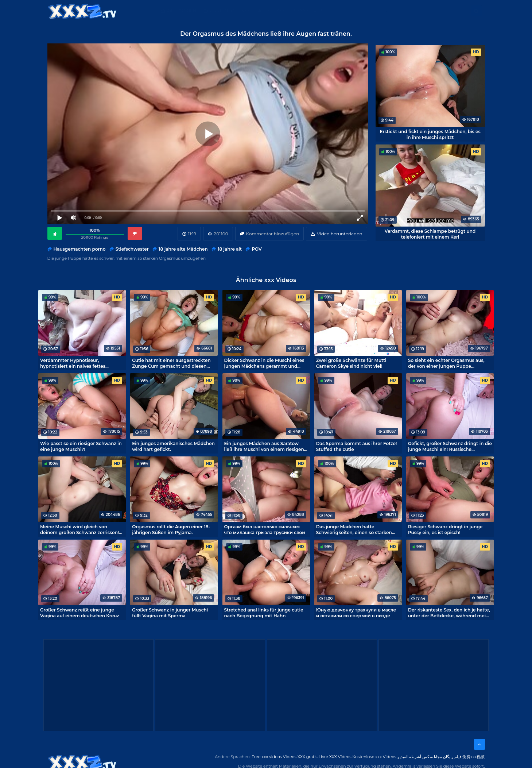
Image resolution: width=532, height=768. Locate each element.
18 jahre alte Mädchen (183, 249)
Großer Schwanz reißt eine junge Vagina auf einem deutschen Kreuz (80, 613)
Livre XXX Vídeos (335, 757)
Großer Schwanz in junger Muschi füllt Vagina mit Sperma (170, 613)
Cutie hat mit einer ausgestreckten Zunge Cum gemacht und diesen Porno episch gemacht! (171, 363)
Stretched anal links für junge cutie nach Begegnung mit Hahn (264, 613)
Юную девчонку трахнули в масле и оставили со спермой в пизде (356, 613)
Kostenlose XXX (230, 11)
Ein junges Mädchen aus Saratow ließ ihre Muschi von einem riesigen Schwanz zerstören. (264, 446)
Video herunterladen (339, 234)
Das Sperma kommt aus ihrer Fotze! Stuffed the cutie (357, 446)
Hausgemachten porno (80, 249)
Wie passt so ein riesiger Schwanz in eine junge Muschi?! (81, 446)
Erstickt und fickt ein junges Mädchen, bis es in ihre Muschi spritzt (430, 134)
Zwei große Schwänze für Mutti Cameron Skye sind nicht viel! (351, 363)
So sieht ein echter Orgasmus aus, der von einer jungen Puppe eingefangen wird (446, 363)
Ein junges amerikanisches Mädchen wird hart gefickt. (173, 446)
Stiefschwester (132, 249)
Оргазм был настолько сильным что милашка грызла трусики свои (265, 529)
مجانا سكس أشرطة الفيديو (420, 757)
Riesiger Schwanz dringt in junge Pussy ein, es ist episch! (445, 529)
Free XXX (274, 11)
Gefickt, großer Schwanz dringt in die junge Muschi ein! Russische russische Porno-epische (450, 446)
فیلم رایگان (452, 757)
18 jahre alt (230, 249)
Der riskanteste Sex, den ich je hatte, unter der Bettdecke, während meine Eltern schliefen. (450, 613)
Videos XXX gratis (300, 757)
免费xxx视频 (474, 757)
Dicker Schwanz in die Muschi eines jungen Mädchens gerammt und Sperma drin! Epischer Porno (264, 363)
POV (257, 249)
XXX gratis (310, 11)
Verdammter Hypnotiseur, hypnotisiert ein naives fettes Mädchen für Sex (73, 363)
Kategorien (182, 11)
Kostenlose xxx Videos (374, 757)
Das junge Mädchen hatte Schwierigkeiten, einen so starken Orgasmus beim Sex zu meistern (354, 529)
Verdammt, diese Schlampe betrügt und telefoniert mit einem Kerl (430, 234)
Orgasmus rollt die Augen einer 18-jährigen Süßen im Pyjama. (171, 529)
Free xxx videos (267, 757)
